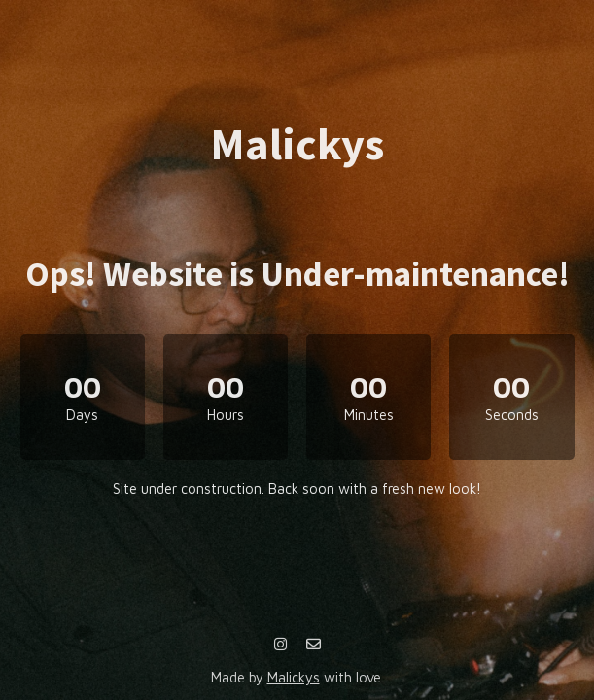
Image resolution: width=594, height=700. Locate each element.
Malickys (294, 677)
